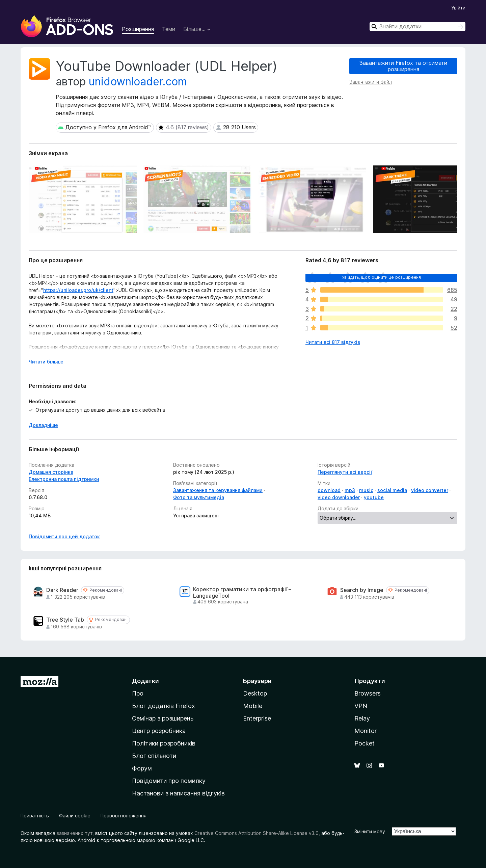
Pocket (364, 743)
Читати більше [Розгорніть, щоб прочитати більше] (46, 362)
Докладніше (43, 425)
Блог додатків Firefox (164, 706)
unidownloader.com (138, 82)
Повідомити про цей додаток (64, 536)
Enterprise (257, 718)
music (366, 490)
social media (392, 490)
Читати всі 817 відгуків (333, 342)
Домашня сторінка (51, 472)
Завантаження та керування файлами (218, 490)
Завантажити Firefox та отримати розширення (403, 66)
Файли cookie (75, 816)
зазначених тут (75, 833)
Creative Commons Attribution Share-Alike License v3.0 (256, 833)
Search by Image (362, 590)
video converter (430, 490)
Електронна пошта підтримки (64, 479)
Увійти (458, 8)
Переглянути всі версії (345, 472)
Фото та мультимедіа (199, 497)
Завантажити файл (371, 82)
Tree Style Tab (65, 620)
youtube (374, 497)
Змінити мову (370, 831)
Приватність (35, 816)
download (329, 490)
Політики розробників (164, 743)
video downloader (339, 497)
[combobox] (417, 26)
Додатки (145, 681)
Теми (169, 29)
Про (138, 693)
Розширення (138, 29)
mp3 (350, 490)
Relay (362, 718)
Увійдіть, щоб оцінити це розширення (382, 277)
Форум (142, 768)
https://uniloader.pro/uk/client (78, 290)
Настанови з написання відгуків (178, 793)
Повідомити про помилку (169, 781)
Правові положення (124, 816)
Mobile (253, 706)
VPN (361, 706)
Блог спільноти (154, 756)
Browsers (368, 693)
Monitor (366, 731)
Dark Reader (62, 590)
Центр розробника (159, 731)
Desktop (255, 693)
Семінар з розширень (163, 718)
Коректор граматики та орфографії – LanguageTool (242, 593)
